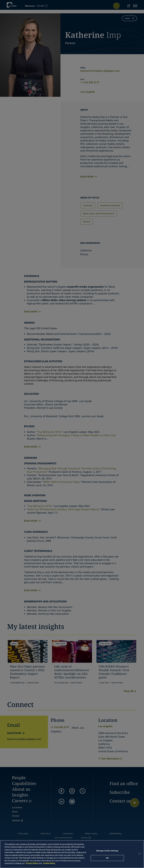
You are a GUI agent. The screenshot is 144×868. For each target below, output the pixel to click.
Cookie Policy (49, 863)
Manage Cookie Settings (107, 851)
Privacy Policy (32, 863)
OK (107, 858)
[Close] (139, 854)
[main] (72, 854)
